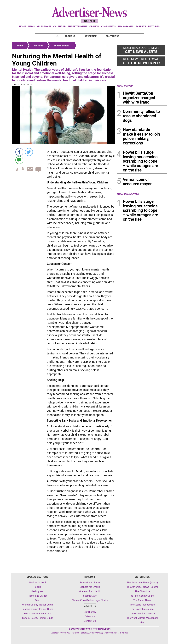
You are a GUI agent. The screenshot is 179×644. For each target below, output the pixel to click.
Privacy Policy (96, 633)
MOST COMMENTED (128, 194)
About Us (70, 36)
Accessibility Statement (116, 633)
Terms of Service (80, 633)
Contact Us (113, 36)
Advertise (91, 36)
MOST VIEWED (125, 86)
